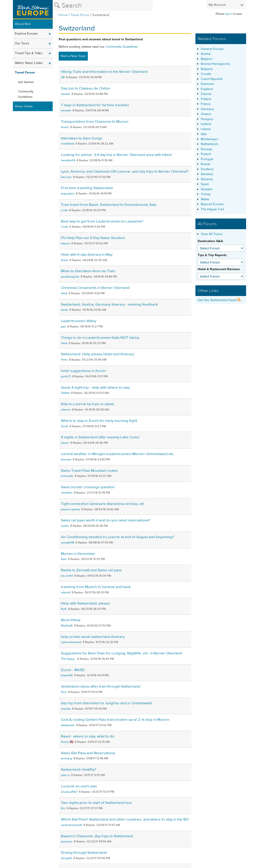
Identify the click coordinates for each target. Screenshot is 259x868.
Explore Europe (26, 34)
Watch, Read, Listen (29, 63)
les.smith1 (67, 576)
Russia (205, 164)
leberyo (65, 243)
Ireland (206, 129)
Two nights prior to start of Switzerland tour (96, 803)
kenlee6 (66, 110)
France (206, 104)
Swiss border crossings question (88, 487)
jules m (65, 775)
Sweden (207, 189)
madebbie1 (68, 144)
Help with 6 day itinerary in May (87, 255)
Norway (206, 149)
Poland (206, 154)
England (207, 89)
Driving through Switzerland (84, 853)
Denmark (207, 84)
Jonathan (67, 493)
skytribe (66, 709)
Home (63, 15)
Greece (206, 114)
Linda (64, 210)
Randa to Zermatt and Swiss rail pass (91, 570)
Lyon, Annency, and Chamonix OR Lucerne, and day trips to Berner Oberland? (125, 172)
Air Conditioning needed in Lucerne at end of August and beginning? (118, 537)
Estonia (206, 94)
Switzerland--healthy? (79, 770)
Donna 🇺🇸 (67, 742)
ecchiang (66, 758)
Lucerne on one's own (79, 786)
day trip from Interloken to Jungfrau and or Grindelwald (106, 703)
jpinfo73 (66, 376)
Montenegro (210, 139)
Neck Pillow (71, 620)
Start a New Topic (73, 56)
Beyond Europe (212, 204)
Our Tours (22, 43)
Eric (63, 808)
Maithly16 (67, 626)
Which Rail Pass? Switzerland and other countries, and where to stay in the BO (125, 819)
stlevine (66, 410)
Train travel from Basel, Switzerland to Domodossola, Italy (109, 205)
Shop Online (24, 106)
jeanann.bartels (70, 509)
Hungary (207, 119)
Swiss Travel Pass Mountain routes (89, 471)
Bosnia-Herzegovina (215, 64)
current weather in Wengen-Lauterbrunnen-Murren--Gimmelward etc (117, 454)
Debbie (65, 393)
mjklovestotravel (71, 642)
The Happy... (68, 659)
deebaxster (68, 725)
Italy (204, 134)
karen (64, 310)
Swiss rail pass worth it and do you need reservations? (105, 520)
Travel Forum (80, 15)
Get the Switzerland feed (219, 300)
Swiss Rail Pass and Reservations (88, 753)
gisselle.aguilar (70, 277)
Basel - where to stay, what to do (88, 736)
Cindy (64, 227)
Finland (206, 99)
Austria (206, 54)
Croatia (206, 74)
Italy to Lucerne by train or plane (87, 404)
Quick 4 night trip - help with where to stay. (96, 388)
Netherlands (210, 144)
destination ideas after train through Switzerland (101, 686)
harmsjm (66, 177)
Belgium (207, 59)
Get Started (26, 82)
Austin (65, 127)
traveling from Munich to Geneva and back (96, 587)
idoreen (66, 94)
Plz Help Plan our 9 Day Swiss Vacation (93, 238)
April (64, 559)
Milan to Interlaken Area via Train (88, 271)
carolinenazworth (72, 825)
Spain (205, 184)
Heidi (64, 293)
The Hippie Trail (212, 209)
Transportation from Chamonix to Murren (95, 122)
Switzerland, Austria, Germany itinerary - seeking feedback (109, 304)
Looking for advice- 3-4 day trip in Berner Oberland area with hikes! (116, 155)
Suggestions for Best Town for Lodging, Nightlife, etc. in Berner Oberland (121, 653)
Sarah (65, 426)
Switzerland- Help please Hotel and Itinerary (97, 354)
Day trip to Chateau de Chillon (86, 88)
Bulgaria (207, 69)
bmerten (66, 460)
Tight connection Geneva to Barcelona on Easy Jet (102, 504)
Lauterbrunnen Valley (79, 321)
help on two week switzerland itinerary (93, 637)
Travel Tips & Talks (29, 53)
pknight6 (66, 858)
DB (63, 77)
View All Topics (212, 234)
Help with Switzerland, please (85, 603)
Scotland (207, 169)
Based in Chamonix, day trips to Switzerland (97, 836)
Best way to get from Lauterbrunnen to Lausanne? (102, 221)
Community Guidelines (26, 94)
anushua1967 (69, 792)
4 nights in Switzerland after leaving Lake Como (100, 437)
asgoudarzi (68, 194)
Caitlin (65, 526)
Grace (65, 260)
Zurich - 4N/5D (73, 670)
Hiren (64, 360)
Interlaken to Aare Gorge (82, 138)
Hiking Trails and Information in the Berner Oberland (104, 72)
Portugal (207, 159)
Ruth (64, 609)
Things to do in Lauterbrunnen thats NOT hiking (100, 338)
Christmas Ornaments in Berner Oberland (95, 288)
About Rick (23, 24)
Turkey (206, 194)
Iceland (206, 124)
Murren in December (78, 554)
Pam (64, 692)
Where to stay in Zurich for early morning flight (99, 421)
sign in (229, 14)
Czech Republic (212, 79)
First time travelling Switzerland (87, 188)
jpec (63, 327)
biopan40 (67, 675)
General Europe (212, 49)
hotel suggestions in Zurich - (84, 371)
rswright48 (68, 543)
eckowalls (67, 476)
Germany (207, 109)
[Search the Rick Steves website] (103, 6)
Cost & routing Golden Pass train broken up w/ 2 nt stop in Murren (115, 720)
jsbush (65, 443)
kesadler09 (68, 160)
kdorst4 (66, 592)
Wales (205, 199)
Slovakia (207, 174)
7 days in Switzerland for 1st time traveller (95, 105)
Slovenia (207, 179)
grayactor (67, 841)
